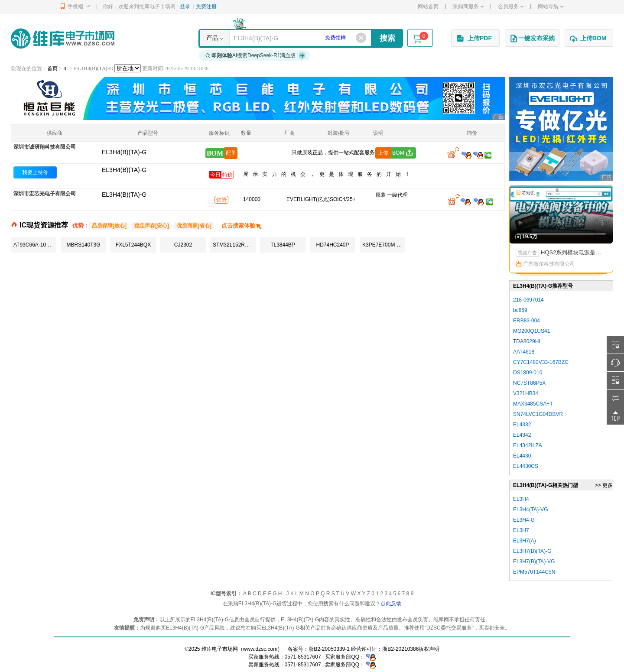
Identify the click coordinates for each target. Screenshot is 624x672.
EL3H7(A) (525, 541)
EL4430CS (526, 466)
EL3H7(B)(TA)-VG (534, 562)
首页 (52, 68)
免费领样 (335, 38)
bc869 (520, 310)
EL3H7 (521, 530)
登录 (185, 6)
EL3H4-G (524, 520)
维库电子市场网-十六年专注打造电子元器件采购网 (63, 38)
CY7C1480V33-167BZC (541, 362)
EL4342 (522, 435)
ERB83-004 (526, 321)
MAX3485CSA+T (533, 404)
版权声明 (429, 649)
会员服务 (511, 6)
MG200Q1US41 (531, 331)
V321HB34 (526, 393)
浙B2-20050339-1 (329, 649)
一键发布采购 (532, 39)
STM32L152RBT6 (234, 245)
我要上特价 (35, 172)
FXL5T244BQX (133, 245)
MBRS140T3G (83, 245)
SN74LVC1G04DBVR (538, 414)
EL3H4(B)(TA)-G (124, 170)
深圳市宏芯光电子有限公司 (45, 194)
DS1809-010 (528, 373)
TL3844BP (283, 245)
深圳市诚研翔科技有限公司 (45, 147)
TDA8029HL (527, 341)
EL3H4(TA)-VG (530, 510)
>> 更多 (604, 485)
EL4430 (522, 456)
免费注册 (206, 6)
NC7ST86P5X (529, 383)
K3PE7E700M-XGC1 (384, 245)
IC (66, 68)
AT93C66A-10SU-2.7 (35, 245)
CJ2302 (183, 245)
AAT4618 (524, 352)
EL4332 (522, 425)
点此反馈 (391, 604)
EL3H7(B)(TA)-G (532, 551)
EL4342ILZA (528, 445)
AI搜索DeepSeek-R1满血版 (256, 55)
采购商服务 (468, 6)
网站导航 (551, 6)
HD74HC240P (332, 245)
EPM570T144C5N (534, 572)
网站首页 (428, 6)
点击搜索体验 (242, 226)
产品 (212, 38)
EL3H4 (521, 499)
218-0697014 (528, 300)
